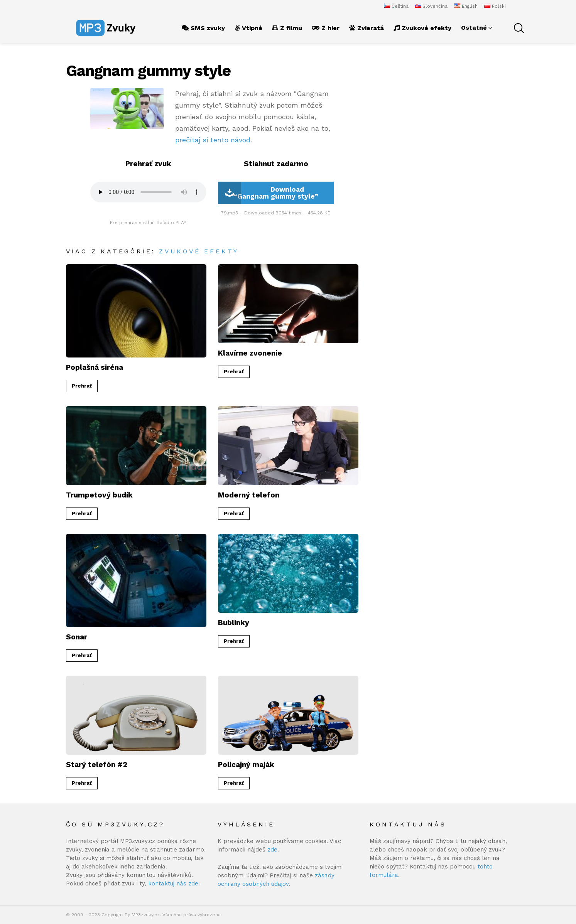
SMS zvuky (203, 28)
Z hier (326, 28)
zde (272, 850)
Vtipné (248, 28)
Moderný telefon (249, 495)
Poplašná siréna (95, 367)
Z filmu (287, 28)
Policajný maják (246, 765)
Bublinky (234, 623)
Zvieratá (367, 28)
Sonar (77, 637)
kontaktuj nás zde (173, 884)
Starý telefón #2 (97, 765)
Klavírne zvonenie (250, 353)
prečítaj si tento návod (213, 140)
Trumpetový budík (99, 495)
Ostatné (474, 28)
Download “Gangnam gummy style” (268, 193)
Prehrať (82, 386)
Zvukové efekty (422, 28)
